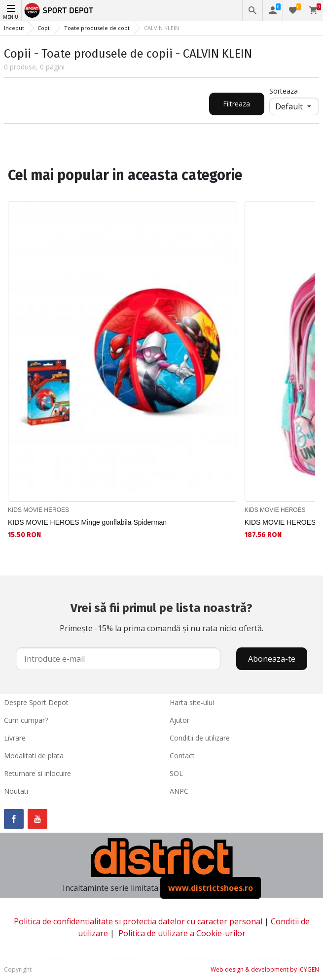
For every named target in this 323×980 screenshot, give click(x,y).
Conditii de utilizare (200, 738)
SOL (176, 773)
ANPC (179, 791)
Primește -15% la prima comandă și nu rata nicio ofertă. (161, 616)
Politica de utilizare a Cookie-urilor (182, 933)
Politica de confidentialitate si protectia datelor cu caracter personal (138, 921)
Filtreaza (236, 104)
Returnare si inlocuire (37, 773)
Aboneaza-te (272, 659)
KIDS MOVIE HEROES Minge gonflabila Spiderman (87, 522)
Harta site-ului (192, 702)
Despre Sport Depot (36, 702)
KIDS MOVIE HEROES (38, 510)
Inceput (14, 28)
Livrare (15, 738)
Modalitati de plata (34, 756)
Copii (44, 28)
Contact (182, 756)
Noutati (16, 791)
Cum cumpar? (26, 720)
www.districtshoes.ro (211, 888)
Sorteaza (284, 91)
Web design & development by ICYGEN (265, 969)
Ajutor (179, 720)
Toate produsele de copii (97, 28)
